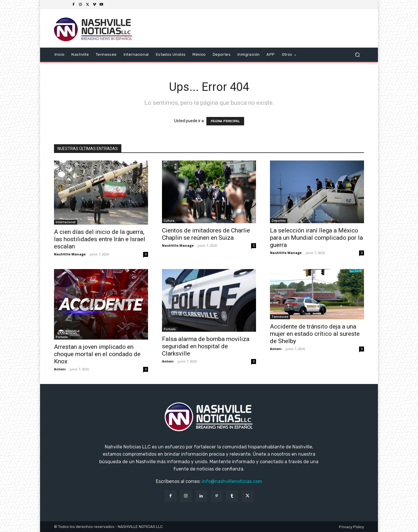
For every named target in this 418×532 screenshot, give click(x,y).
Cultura (169, 221)
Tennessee (280, 317)
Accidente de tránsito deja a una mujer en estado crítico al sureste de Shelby (315, 334)
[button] (357, 55)
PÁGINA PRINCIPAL (225, 121)
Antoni (60, 369)
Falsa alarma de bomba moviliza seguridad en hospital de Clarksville (206, 346)
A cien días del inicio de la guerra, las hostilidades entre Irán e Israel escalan (100, 239)
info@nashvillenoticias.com (232, 481)
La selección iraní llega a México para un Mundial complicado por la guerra (316, 238)
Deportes (279, 221)
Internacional (66, 222)
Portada (62, 337)
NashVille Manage (70, 254)
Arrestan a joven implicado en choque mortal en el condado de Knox (97, 354)
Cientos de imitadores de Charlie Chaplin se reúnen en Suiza (206, 234)
